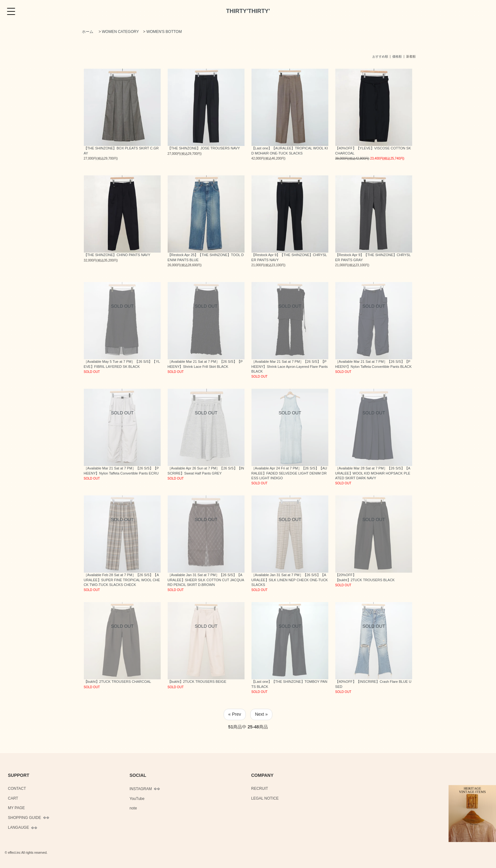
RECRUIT (260, 789)
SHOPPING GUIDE (25, 818)
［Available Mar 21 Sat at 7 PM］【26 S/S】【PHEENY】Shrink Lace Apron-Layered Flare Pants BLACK (290, 366)
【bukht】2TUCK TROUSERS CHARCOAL (118, 682)
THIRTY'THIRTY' (248, 11)
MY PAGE (16, 808)
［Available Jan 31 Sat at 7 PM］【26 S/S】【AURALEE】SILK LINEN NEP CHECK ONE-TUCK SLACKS (290, 580)
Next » (261, 714)
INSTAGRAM (141, 789)
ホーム (88, 32)
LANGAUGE (19, 827)
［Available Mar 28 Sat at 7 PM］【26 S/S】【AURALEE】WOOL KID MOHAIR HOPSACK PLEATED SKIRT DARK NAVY (373, 473)
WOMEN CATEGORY (120, 32)
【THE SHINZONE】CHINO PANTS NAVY (117, 255)
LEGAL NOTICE (265, 798)
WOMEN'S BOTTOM (164, 32)
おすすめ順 (380, 57)
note (133, 808)
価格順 (397, 57)
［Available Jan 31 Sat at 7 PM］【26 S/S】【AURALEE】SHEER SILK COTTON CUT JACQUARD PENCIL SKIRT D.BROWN (206, 580)
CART (13, 798)
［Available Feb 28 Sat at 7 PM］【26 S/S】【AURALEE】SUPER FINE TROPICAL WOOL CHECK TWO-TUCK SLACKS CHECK (122, 580)
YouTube (137, 799)
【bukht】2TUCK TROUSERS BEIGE (197, 682)
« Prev (235, 714)
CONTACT (17, 789)
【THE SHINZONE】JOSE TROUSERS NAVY (204, 148)
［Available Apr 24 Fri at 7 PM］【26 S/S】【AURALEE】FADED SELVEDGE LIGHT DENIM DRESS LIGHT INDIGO (289, 473)
